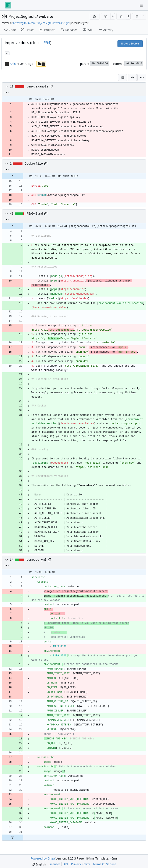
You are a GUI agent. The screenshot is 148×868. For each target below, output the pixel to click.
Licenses (55, 864)
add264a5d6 (134, 64)
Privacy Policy (80, 864)
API (66, 864)
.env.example (37, 87)
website (46, 16)
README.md (35, 214)
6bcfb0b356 (100, 64)
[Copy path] (51, 87)
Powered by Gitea (43, 858)
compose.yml (36, 560)
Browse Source (130, 44)
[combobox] (123, 78)
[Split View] (132, 78)
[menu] (142, 78)
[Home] (8, 5)
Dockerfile (34, 164)
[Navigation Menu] (142, 5)
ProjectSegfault (22, 16)
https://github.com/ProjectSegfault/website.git (41, 23)
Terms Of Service (105, 864)
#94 (47, 43)
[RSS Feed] (95, 16)
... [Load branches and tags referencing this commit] (7, 53)
